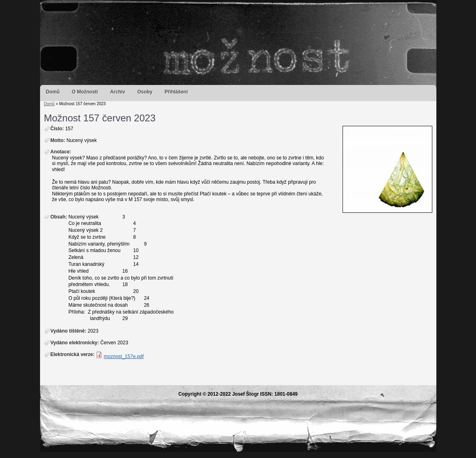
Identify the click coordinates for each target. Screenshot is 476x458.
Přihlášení (176, 92)
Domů (53, 92)
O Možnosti (85, 92)
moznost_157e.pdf (124, 356)
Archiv (117, 92)
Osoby (145, 92)
